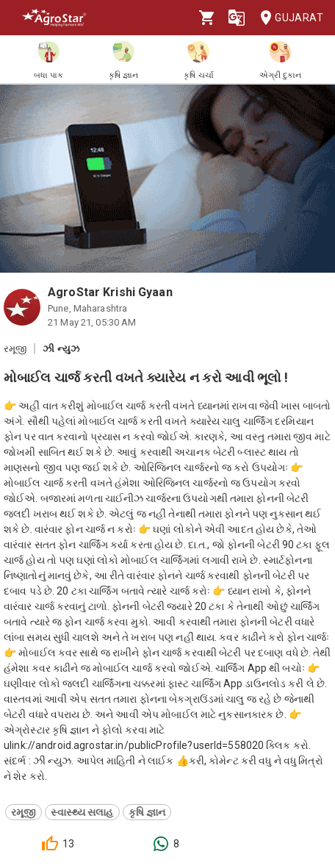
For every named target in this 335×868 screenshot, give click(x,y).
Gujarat (287, 18)
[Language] (237, 18)
